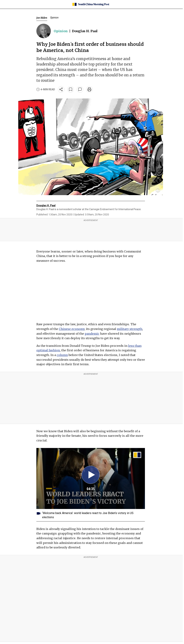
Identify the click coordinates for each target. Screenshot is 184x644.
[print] (89, 89)
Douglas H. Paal (85, 31)
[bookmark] (71, 89)
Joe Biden (42, 18)
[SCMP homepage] (91, 4)
